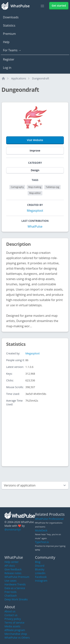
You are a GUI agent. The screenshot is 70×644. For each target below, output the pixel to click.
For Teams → (12, 50)
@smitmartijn (13, 529)
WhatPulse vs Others (17, 638)
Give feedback (13, 569)
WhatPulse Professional (49, 519)
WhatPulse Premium (17, 577)
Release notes (13, 573)
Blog (38, 562)
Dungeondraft (41, 78)
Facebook (41, 577)
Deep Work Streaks (16, 599)
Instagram (41, 581)
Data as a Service (15, 588)
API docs (10, 566)
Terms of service (14, 623)
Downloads (11, 17)
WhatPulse (35, 226)
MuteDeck (41, 530)
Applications (19, 78)
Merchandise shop (16, 634)
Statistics (9, 25)
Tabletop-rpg (52, 187)
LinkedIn (40, 573)
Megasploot (35, 211)
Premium (9, 34)
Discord (40, 566)
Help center (12, 562)
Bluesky (40, 569)
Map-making (35, 187)
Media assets (12, 626)
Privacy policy (13, 619)
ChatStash (11, 596)
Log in (7, 68)
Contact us (11, 615)
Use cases (10, 581)
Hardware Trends (15, 584)
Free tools (10, 592)
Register (9, 59)
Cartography (17, 187)
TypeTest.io (42, 542)
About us (10, 611)
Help (6, 42)
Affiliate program (15, 630)
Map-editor (35, 193)
